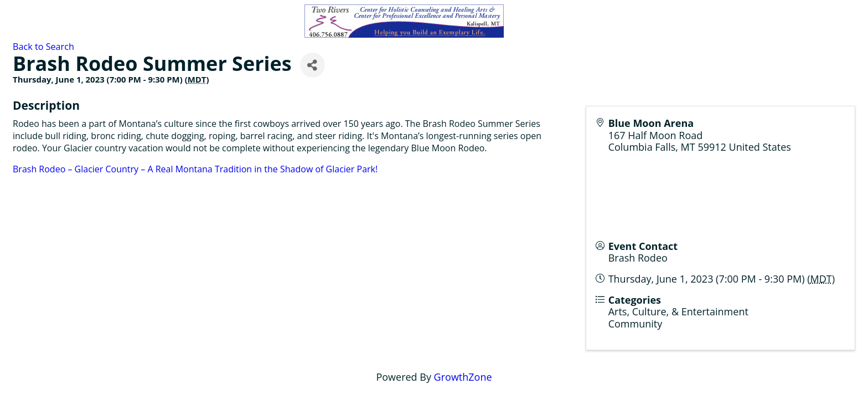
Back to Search (43, 47)
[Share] (312, 65)
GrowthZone (463, 377)
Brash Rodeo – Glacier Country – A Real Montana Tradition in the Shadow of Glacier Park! (195, 169)
